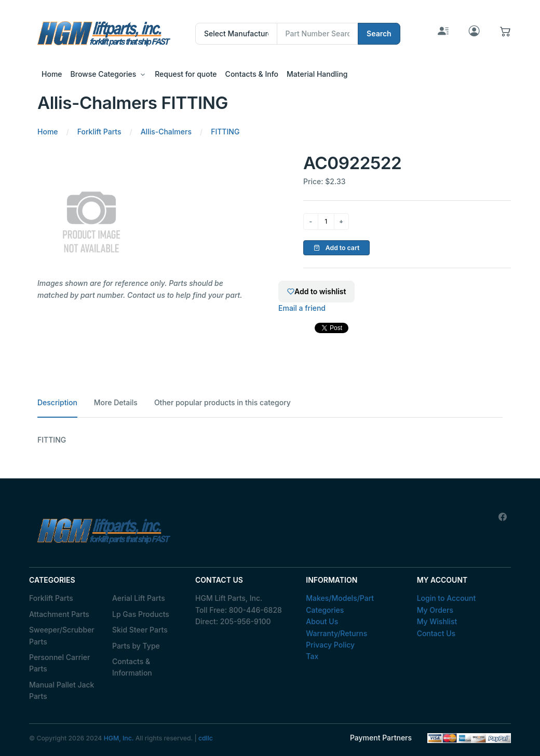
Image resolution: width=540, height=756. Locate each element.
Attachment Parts (59, 614)
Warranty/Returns (336, 633)
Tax (312, 656)
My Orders (435, 610)
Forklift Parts (51, 598)
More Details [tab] (116, 402)
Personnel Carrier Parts (59, 663)
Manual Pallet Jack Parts (62, 690)
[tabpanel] (270, 440)
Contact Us (436, 633)
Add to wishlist (316, 291)
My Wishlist (437, 621)
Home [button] (52, 74)
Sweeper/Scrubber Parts (62, 635)
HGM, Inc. (119, 738)
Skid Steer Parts (140, 630)
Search (379, 33)
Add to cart (337, 248)
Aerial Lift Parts (139, 598)
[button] (505, 33)
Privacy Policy (330, 645)
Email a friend (302, 308)
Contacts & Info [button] (252, 74)
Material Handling (317, 74)
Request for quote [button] (186, 74)
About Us (322, 621)
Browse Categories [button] (104, 74)
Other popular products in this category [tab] (222, 402)
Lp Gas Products (141, 614)
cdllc (206, 738)
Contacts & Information (132, 667)
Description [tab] (57, 402)
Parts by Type (136, 646)
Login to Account (447, 598)
